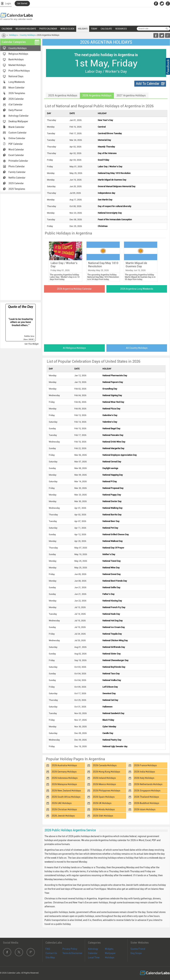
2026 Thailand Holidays (146, 797)
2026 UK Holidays (102, 803)
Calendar (93, 953)
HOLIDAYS (83, 29)
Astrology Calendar (19, 116)
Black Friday (108, 720)
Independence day (106, 193)
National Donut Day (112, 574)
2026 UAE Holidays (62, 803)
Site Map (50, 957)
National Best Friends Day (115, 581)
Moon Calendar (16, 88)
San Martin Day (105, 200)
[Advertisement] (21, 247)
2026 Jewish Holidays (63, 816)
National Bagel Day (111, 428)
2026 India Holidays (144, 772)
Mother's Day (109, 554)
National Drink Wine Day (114, 442)
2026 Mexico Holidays (104, 784)
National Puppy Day (112, 495)
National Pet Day (110, 528)
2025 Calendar (16, 183)
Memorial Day (104, 140)
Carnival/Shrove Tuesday (110, 133)
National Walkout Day (113, 541)
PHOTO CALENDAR (48, 29)
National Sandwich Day (113, 713)
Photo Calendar (17, 166)
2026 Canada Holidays (105, 765)
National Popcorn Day (113, 382)
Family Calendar (17, 172)
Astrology (93, 949)
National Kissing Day (112, 601)
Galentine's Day (110, 415)
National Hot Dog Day (113, 621)
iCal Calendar (16, 104)
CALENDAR (7, 29)
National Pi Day (110, 481)
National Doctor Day (112, 501)
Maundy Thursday (106, 147)
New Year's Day (105, 120)
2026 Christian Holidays (64, 809)
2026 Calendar (16, 99)
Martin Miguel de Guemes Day (112, 180)
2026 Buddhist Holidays (147, 803)
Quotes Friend (138, 949)
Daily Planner (15, 110)
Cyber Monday (109, 727)
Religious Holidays (18, 54)
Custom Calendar (18, 133)
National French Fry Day (114, 607)
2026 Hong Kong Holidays (106, 772)
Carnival (102, 127)
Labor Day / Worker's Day (110, 167)
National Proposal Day (113, 488)
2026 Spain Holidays (104, 797)
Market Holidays (17, 65)
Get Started (22, 3)
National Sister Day (112, 654)
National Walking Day (112, 508)
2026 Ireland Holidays (104, 778)
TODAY (94, 29)
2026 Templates (17, 93)
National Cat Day (110, 700)
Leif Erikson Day (110, 687)
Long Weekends (17, 82)
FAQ (48, 949)
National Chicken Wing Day (115, 640)
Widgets (109, 949)
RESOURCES (121, 29)
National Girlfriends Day (114, 647)
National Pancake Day (113, 435)
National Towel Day (112, 561)
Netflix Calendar (17, 178)
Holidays (13, 35)
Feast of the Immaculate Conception (115, 219)
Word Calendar (16, 150)
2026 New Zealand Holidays (66, 791)
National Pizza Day (111, 409)
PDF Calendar (16, 144)
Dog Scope (136, 953)
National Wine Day (111, 568)
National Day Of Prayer (113, 548)
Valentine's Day (110, 422)
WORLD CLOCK (67, 29)
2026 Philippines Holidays (106, 791)
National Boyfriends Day (114, 667)
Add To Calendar (148, 84)
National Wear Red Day (113, 402)
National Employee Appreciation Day (120, 455)
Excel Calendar (16, 155)
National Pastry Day (112, 740)
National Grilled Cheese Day (116, 534)
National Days (16, 76)
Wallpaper (110, 953)
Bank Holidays (16, 59)
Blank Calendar (16, 127)
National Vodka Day (112, 680)
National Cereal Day (112, 462)
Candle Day (108, 733)
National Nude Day (111, 614)
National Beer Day (111, 521)
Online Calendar (17, 138)
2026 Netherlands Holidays (148, 784)
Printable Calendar (18, 161)
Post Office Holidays (19, 71)
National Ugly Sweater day (115, 746)
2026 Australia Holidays (64, 765)
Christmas (103, 226)
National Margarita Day (113, 448)
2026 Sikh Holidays (103, 816)
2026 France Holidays (145, 765)
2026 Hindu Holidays (104, 809)
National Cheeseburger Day (115, 660)
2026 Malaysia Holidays (64, 784)
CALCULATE (106, 29)
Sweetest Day (109, 693)
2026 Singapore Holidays (147, 791)
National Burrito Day (112, 515)
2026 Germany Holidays (64, 772)
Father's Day (108, 594)
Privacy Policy (70, 949)
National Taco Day (111, 674)
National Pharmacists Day (115, 375)
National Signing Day (112, 395)
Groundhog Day (110, 389)
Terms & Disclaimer (72, 953)
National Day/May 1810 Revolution (114, 173)
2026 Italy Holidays (144, 778)
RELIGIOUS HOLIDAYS (26, 29)
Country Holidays (27, 35)
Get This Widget (32, 344)
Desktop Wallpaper (18, 121)
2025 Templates (17, 189)
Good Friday (104, 160)
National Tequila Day (112, 634)
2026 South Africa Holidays (66, 797)
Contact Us (51, 953)
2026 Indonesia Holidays (65, 778)
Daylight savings (110, 468)
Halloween (107, 707)
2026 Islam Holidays (145, 809)
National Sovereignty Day (110, 213)
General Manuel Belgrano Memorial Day (117, 186)
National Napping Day (113, 475)
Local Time (94, 957)
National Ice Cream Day (114, 627)
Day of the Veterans (107, 153)
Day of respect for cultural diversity (115, 206)
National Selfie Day (111, 587)
